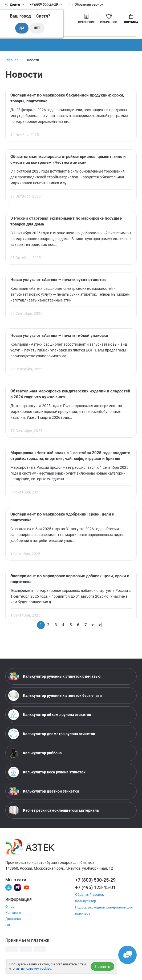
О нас (10, 908)
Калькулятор (86, 902)
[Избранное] (109, 18)
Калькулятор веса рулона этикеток (47, 773)
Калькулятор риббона (35, 754)
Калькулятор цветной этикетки (44, 792)
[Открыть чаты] (127, 955)
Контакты (13, 914)
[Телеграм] (9, 888)
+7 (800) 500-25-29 (95, 881)
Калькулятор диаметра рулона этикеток (52, 735)
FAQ (8, 926)
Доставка (13, 920)
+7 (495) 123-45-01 (95, 889)
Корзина (131, 19)
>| (101, 626)
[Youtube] (27, 888)
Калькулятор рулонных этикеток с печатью (54, 677)
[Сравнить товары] (86, 18)
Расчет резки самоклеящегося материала (54, 811)
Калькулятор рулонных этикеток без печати (55, 697)
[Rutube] (18, 888)
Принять (102, 966)
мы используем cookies (33, 969)
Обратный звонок (86, 5)
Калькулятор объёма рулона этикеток (50, 716)
